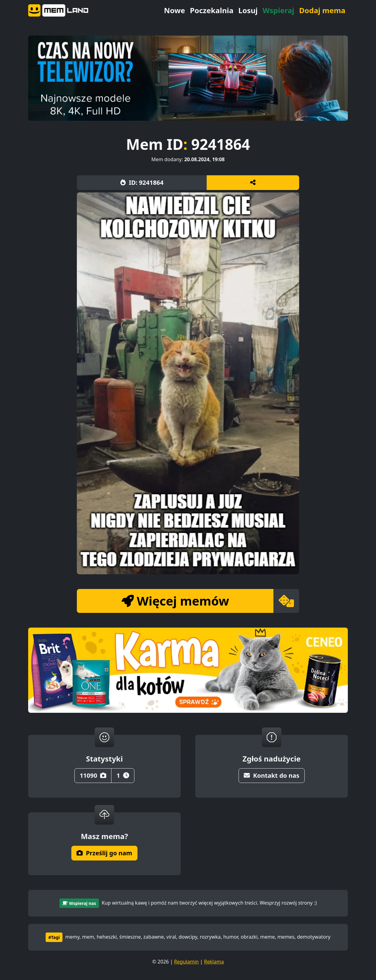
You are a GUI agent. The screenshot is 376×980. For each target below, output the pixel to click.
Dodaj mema (322, 10)
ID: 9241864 (142, 182)
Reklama (214, 962)
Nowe (174, 10)
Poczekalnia (212, 10)
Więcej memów (175, 601)
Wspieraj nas (79, 903)
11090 (93, 775)
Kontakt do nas (271, 775)
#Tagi (54, 937)
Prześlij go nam (104, 853)
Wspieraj (278, 10)
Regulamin (186, 962)
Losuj (248, 10)
